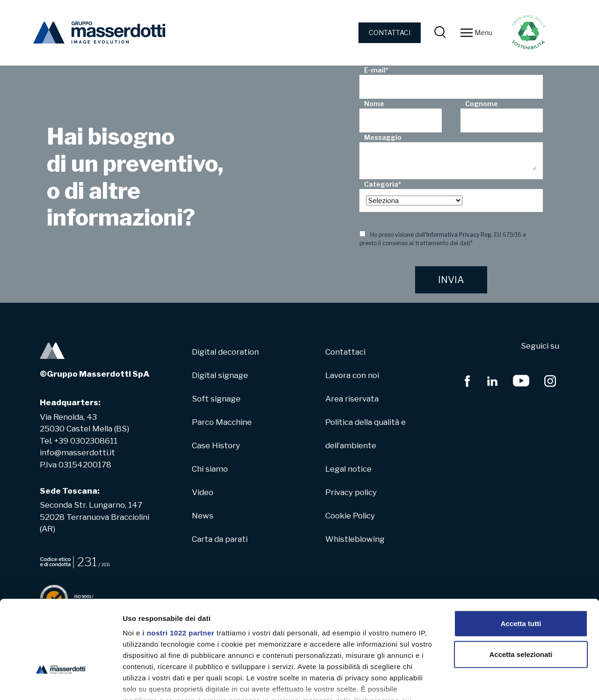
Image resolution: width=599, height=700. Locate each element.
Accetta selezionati (521, 587)
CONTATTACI (390, 33)
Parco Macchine (222, 422)
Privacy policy (351, 492)
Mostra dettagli (492, 682)
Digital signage (220, 375)
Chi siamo (210, 469)
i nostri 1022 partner (178, 566)
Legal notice (348, 469)
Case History (216, 445)
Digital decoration (225, 352)
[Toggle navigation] (467, 33)
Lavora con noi (352, 375)
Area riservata (352, 399)
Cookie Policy (350, 516)
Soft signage (216, 399)
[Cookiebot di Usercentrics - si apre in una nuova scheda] (61, 682)
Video (203, 492)
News (203, 516)
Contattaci (345, 352)
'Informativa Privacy (452, 235)
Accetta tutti (521, 557)
